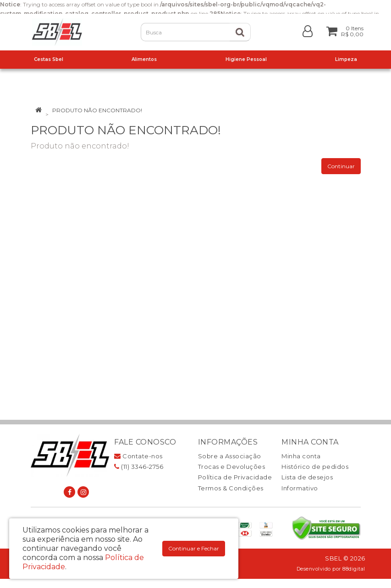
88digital (354, 569)
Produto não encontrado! (97, 110)
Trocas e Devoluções (232, 467)
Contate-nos (138, 456)
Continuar (341, 166)
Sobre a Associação (230, 456)
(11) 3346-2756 (139, 467)
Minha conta (301, 456)
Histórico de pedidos (315, 467)
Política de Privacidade (235, 477)
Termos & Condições (231, 488)
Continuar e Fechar (194, 548)
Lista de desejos (307, 477)
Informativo (300, 488)
